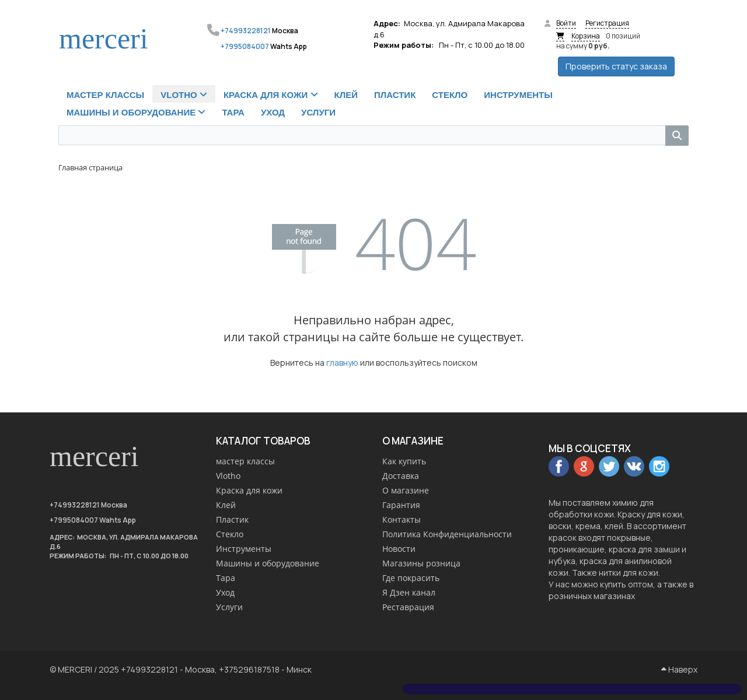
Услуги (229, 607)
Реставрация (408, 607)
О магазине (406, 490)
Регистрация (607, 23)
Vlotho (228, 476)
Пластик (232, 519)
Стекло (230, 534)
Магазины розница (421, 563)
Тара (226, 578)
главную (342, 363)
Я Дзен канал (409, 592)
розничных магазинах (592, 596)
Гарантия (401, 505)
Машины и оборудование (268, 563)
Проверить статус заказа (616, 66)
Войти (566, 23)
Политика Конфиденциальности (447, 534)
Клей (226, 505)
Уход (225, 592)
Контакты (402, 519)
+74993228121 (246, 31)
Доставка (401, 476)
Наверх (679, 669)
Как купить (404, 461)
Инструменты (244, 549)
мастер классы (245, 461)
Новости (399, 549)
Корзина (586, 36)
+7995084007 (245, 46)
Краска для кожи (249, 490)
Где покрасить (411, 578)
